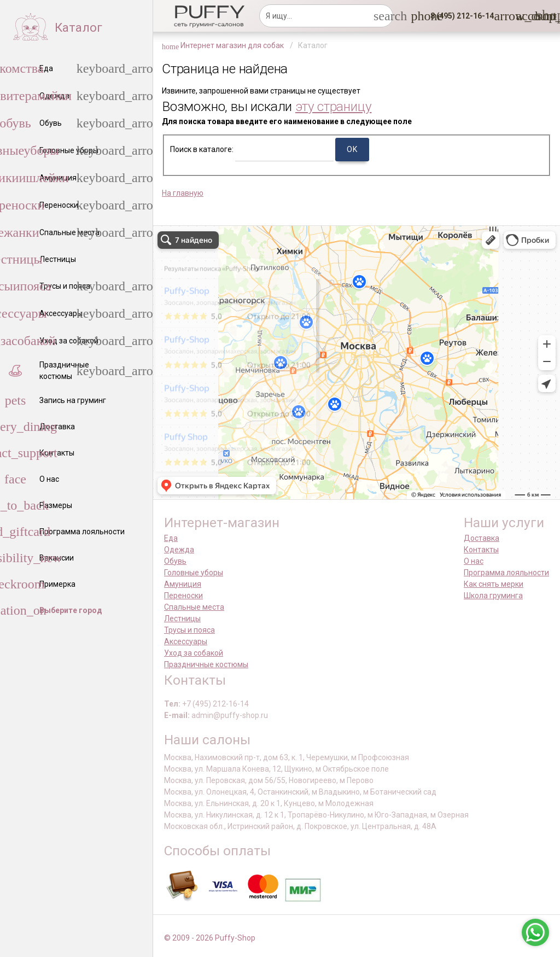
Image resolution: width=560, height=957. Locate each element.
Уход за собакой (194, 653)
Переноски (183, 596)
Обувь (175, 561)
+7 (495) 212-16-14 (215, 704)
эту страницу (334, 106)
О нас (474, 561)
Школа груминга (493, 596)
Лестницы (182, 618)
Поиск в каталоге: (202, 149)
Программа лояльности (506, 573)
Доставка (482, 538)
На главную (183, 193)
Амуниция (183, 584)
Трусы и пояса (189, 630)
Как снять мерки (494, 584)
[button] (459, 16)
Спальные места (194, 607)
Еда (171, 538)
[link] (522, 16)
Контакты (481, 550)
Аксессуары (186, 641)
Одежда (179, 550)
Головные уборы (194, 573)
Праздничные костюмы (206, 664)
